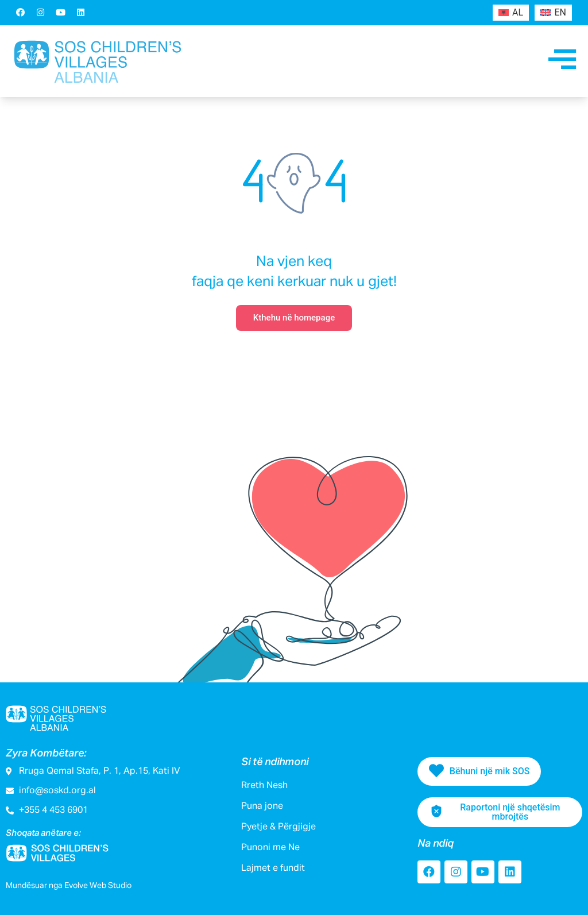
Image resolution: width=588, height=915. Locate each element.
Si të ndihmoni (275, 762)
